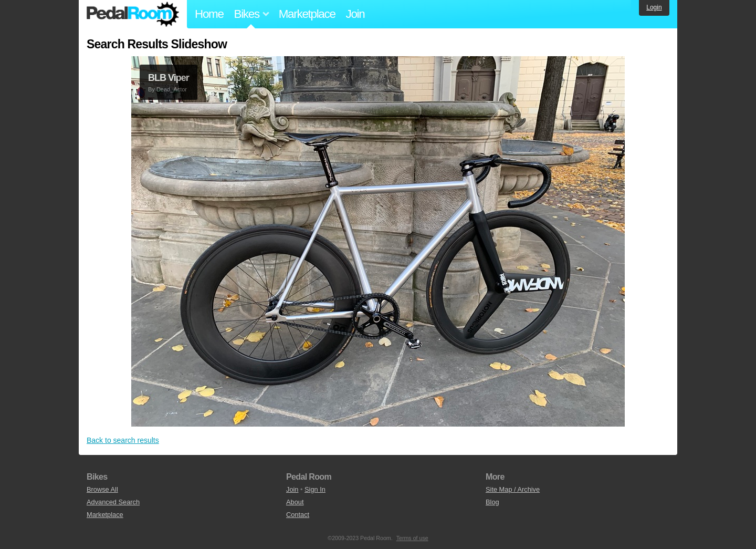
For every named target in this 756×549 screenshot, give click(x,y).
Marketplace (307, 14)
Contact (298, 515)
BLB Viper (169, 78)
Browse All (102, 489)
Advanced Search (113, 502)
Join (355, 14)
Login (654, 7)
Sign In (315, 489)
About (295, 502)
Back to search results (123, 440)
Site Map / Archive (513, 489)
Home (209, 14)
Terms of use (412, 538)
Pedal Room (133, 14)
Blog (492, 502)
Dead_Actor (172, 89)
